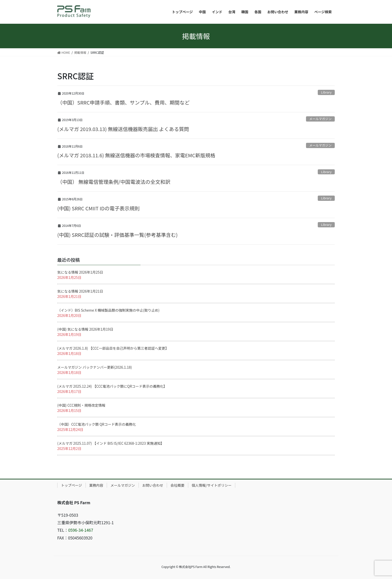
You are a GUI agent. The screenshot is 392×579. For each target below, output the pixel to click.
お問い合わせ (153, 485)
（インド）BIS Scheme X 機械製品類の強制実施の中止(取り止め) (108, 310)
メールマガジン (320, 119)
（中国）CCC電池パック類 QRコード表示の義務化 (96, 424)
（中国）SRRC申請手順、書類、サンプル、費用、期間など (123, 102)
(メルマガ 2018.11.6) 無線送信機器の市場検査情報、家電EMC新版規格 (136, 155)
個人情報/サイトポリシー (212, 485)
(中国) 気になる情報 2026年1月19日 (85, 329)
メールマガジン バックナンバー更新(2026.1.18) (95, 367)
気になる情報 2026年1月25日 (80, 272)
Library (326, 92)
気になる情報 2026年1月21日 (80, 291)
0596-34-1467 (81, 530)
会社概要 (177, 485)
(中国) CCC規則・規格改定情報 (81, 405)
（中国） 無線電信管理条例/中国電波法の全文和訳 (114, 182)
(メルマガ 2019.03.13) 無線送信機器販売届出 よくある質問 (123, 129)
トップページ (71, 485)
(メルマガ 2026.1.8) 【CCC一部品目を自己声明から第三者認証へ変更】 (113, 348)
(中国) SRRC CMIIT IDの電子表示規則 (98, 208)
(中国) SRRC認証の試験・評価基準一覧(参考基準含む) (117, 235)
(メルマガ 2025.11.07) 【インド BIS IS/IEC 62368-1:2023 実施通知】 (111, 443)
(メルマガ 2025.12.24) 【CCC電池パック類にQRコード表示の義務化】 (112, 386)
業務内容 (96, 485)
